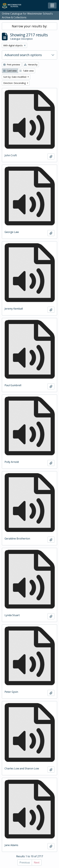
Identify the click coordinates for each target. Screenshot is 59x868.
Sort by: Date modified (15, 77)
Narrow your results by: (29, 26)
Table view (27, 71)
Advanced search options (23, 55)
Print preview (12, 65)
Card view (10, 71)
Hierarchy (31, 65)
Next (37, 862)
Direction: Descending (15, 83)
